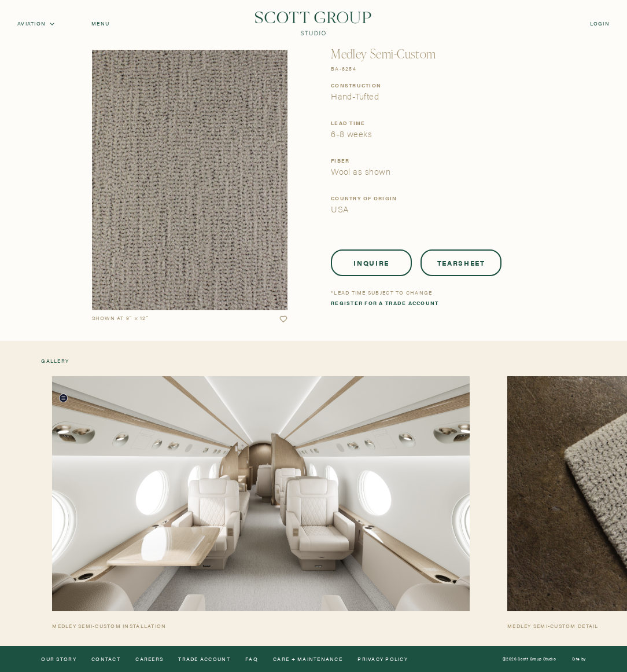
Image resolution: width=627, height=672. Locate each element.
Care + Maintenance (308, 659)
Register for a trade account (385, 303)
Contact (106, 659)
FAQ (252, 659)
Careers (149, 659)
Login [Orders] (600, 23)
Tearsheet (461, 263)
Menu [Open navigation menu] (100, 23)
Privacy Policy (383, 659)
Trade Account (204, 659)
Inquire (371, 263)
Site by (579, 659)
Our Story (58, 659)
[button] (283, 319)
